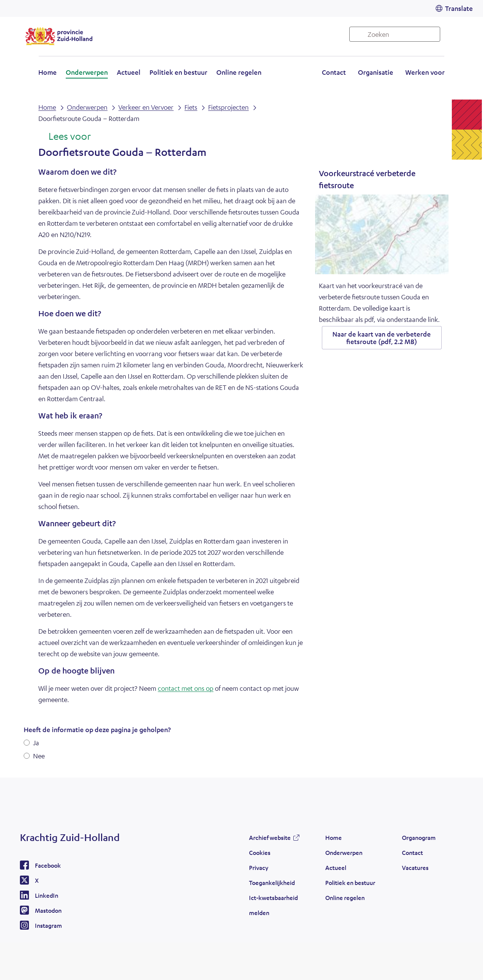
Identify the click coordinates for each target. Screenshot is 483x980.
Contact (334, 72)
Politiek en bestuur (178, 72)
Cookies (260, 852)
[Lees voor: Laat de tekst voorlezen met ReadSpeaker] (64, 137)
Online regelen (239, 72)
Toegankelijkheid (272, 883)
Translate (459, 8)
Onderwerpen (87, 72)
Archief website (270, 837)
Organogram (419, 837)
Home (48, 72)
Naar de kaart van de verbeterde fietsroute (382, 338)
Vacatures (415, 868)
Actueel (129, 72)
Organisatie (376, 72)
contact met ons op (186, 688)
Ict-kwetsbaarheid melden (273, 905)
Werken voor (425, 72)
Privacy (259, 868)
